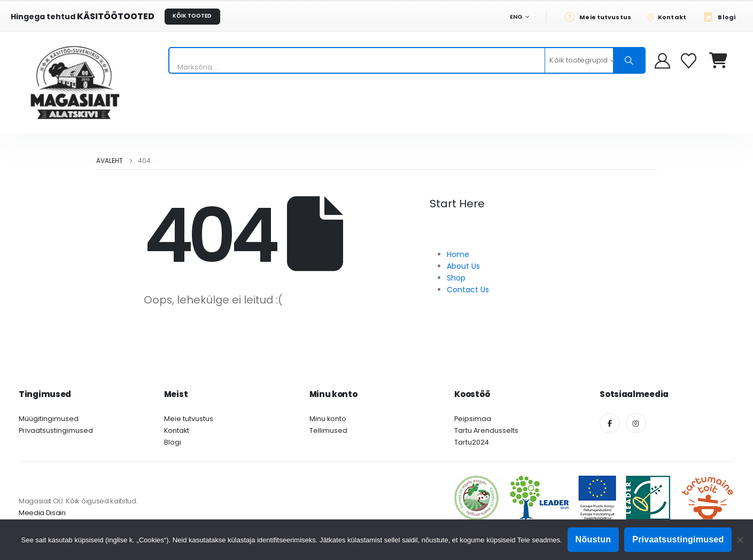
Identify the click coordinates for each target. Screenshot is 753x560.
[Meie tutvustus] (601, 17)
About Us (463, 266)
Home (458, 254)
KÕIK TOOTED (192, 16)
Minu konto (328, 419)
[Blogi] (722, 17)
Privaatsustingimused (56, 430)
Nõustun (593, 539)
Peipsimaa (473, 419)
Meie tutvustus (189, 419)
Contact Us (468, 290)
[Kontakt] (670, 17)
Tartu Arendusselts (486, 430)
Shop (456, 278)
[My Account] (662, 61)
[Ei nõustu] (740, 540)
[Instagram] (636, 423)
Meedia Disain (42, 513)
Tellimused (328, 430)
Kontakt (177, 430)
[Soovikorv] (690, 61)
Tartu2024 (472, 442)
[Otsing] (629, 60)
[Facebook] (610, 423)
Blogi (173, 442)
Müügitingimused (49, 419)
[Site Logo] (75, 83)
